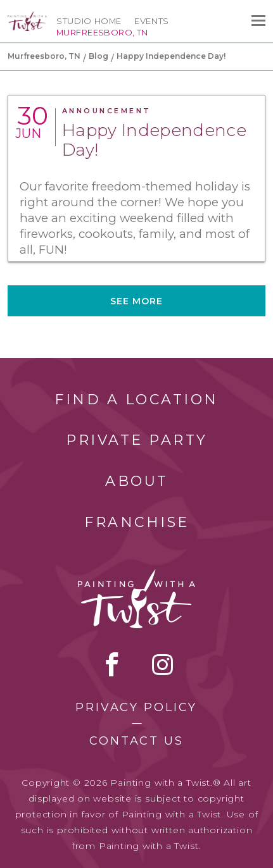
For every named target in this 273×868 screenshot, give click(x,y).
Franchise (137, 522)
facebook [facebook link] (112, 664)
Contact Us (136, 741)
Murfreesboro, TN (44, 56)
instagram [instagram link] (162, 664)
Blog (98, 56)
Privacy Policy (136, 707)
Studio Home (89, 21)
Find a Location (136, 400)
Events (152, 21)
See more (137, 301)
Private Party (137, 440)
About (137, 481)
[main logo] (27, 17)
